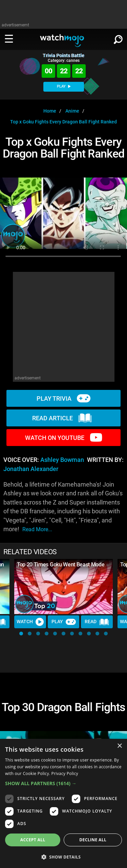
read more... (37, 529)
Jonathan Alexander (31, 469)
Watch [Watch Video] (30, 622)
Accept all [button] (33, 840)
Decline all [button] (93, 840)
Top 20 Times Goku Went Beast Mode (61, 565)
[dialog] (63, 803)
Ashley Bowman (62, 460)
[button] (21, 634)
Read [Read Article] (97, 622)
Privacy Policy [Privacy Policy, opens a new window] (65, 773)
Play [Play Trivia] (64, 622)
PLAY (64, 86)
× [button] (119, 746)
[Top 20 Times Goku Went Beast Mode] (63, 587)
